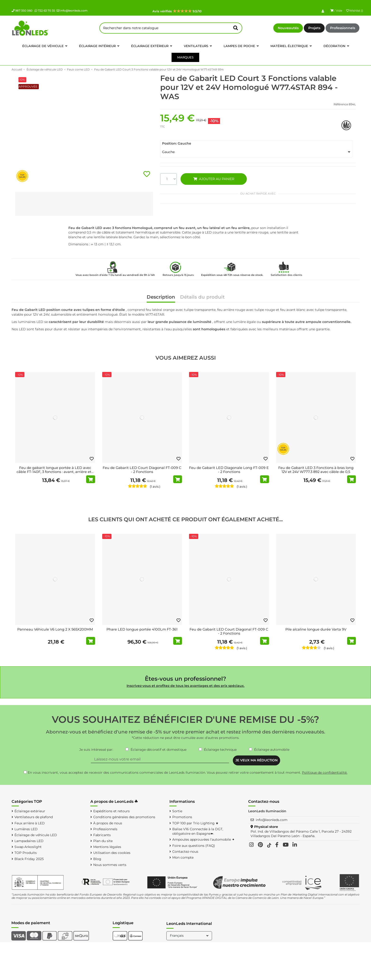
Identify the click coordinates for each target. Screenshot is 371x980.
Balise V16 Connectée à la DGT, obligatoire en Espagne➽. (198, 831)
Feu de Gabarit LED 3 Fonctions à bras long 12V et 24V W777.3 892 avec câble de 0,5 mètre (316, 472)
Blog (97, 859)
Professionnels (343, 28)
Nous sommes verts (110, 865)
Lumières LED (26, 829)
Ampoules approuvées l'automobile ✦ (203, 839)
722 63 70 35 (45, 11)
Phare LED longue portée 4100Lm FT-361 (142, 629)
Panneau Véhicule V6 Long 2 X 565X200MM (55, 629)
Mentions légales (107, 847)
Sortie (177, 811)
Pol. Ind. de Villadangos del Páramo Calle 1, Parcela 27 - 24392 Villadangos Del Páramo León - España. (301, 834)
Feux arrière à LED (30, 823)
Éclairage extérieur (30, 811)
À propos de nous (108, 823)
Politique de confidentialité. (325, 773)
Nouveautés (288, 28)
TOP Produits (26, 853)
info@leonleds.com (72, 11)
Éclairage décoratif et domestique (159, 750)
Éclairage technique (220, 750)
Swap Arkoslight (28, 847)
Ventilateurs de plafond (34, 817)
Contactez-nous (185, 852)
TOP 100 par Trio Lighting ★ (195, 823)
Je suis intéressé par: (96, 750)
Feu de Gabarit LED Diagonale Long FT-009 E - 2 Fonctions (229, 470)
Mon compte (183, 857)
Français (190, 936)
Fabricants (102, 835)
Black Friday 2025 (29, 859)
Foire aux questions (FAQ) (194, 846)
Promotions (182, 817)
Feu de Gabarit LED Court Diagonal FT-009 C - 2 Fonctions (142, 470)
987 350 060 (22, 11)
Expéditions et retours (111, 811)
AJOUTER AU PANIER (214, 179)
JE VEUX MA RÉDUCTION (256, 760)
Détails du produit (202, 297)
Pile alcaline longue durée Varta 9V (316, 629)
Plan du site (103, 841)
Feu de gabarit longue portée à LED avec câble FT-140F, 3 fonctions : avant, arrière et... (55, 470)
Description (161, 297)
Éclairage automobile (272, 750)
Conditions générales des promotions (124, 817)
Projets (314, 28)
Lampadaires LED (29, 841)
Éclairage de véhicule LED (36, 835)
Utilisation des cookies (112, 853)
